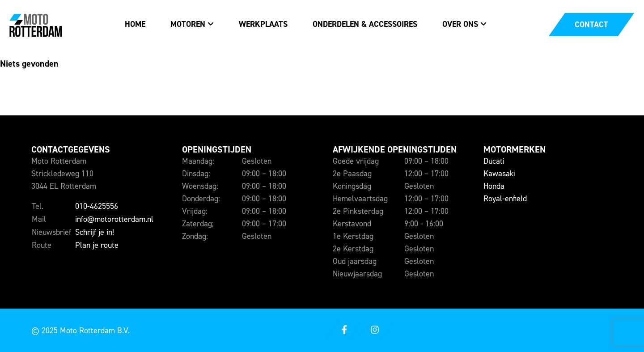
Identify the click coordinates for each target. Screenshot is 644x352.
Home (135, 24)
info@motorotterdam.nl (114, 219)
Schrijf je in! (95, 232)
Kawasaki (500, 174)
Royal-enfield (505, 199)
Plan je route (97, 245)
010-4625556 (97, 206)
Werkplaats (263, 24)
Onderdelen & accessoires (365, 24)
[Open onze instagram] (375, 330)
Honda (494, 186)
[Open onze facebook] (344, 330)
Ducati (494, 161)
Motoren (188, 24)
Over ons (460, 24)
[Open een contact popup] (591, 25)
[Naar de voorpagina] (35, 25)
